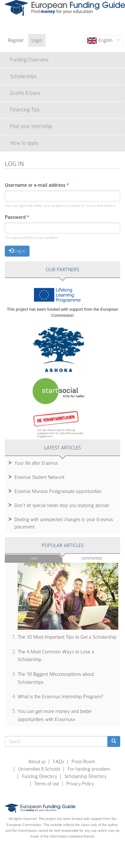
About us (37, 762)
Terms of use (47, 784)
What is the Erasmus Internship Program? (60, 697)
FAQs (58, 762)
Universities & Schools (39, 769)
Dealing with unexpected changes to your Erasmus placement (64, 523)
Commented (101, 558)
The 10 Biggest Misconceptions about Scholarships (56, 678)
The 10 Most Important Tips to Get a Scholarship (67, 637)
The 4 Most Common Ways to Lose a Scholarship (56, 656)
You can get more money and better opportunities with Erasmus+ (55, 715)
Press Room (83, 762)
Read (34, 558)
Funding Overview (29, 60)
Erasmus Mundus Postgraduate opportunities (58, 491)
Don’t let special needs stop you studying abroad (62, 505)
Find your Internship (31, 126)
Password (17, 217)
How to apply (24, 143)
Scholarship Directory (85, 776)
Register (16, 40)
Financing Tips (25, 110)
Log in (17, 251)
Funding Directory (39, 776)
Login (37, 40)
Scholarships (23, 76)
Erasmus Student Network (40, 477)
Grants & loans (25, 93)
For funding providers (89, 769)
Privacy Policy (80, 784)
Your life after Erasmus (36, 463)
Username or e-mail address (37, 185)
